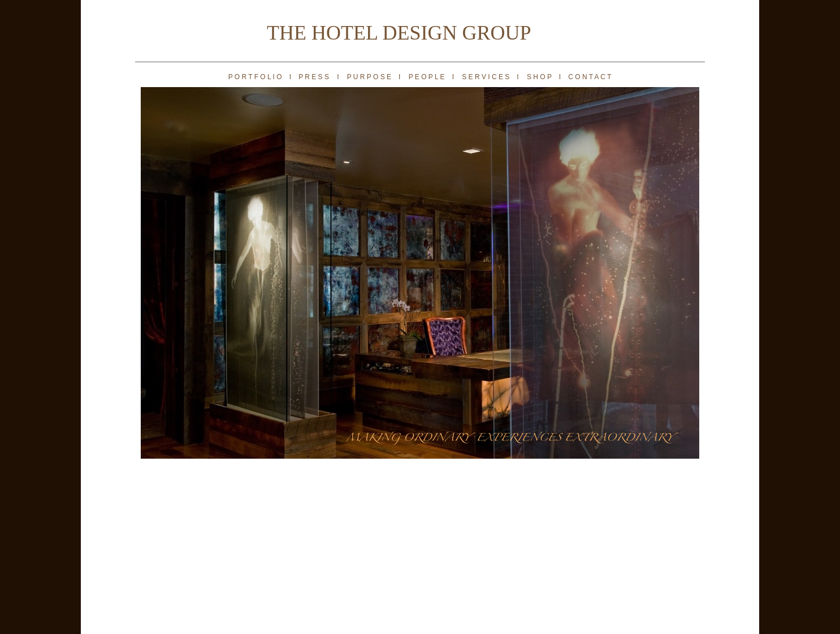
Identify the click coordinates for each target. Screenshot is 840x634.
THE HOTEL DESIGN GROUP (399, 33)
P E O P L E (428, 77)
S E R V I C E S (486, 77)
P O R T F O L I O (255, 77)
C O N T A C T (590, 77)
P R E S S (314, 77)
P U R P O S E (369, 77)
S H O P (539, 77)
